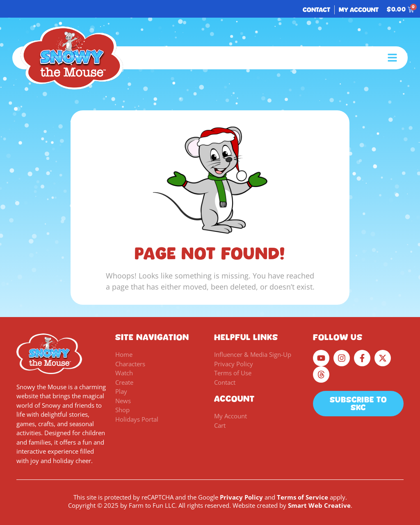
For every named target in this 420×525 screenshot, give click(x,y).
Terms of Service (302, 497)
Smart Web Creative (319, 505)
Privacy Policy (241, 497)
